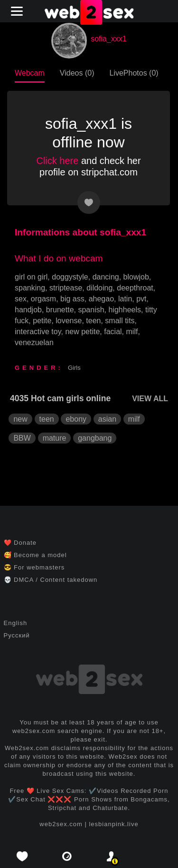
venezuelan (34, 342)
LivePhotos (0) (134, 73)
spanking (30, 288)
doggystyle (70, 277)
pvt (141, 299)
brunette (60, 310)
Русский (17, 635)
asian (107, 419)
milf (132, 332)
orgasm (43, 299)
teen (93, 321)
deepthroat (135, 288)
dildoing (99, 288)
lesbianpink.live (113, 824)
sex (21, 299)
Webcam (30, 73)
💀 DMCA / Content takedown (51, 580)
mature (55, 438)
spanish (91, 310)
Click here (57, 161)
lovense (69, 321)
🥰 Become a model (35, 555)
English (16, 623)
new (20, 419)
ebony (76, 419)
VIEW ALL (150, 399)
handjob (28, 310)
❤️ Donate (20, 543)
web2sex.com (61, 824)
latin (125, 299)
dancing (106, 277)
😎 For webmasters (34, 567)
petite (42, 321)
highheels (125, 310)
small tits (120, 321)
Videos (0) (77, 73)
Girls (74, 368)
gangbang (95, 438)
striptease (66, 288)
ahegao (101, 299)
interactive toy (38, 332)
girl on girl (31, 277)
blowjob (136, 277)
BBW (22, 438)
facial (113, 332)
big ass (72, 299)
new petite (82, 332)
